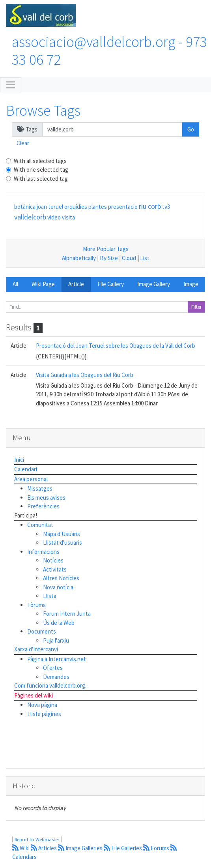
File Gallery (111, 284)
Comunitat (40, 525)
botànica (25, 207)
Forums (157, 848)
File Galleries (123, 848)
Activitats (55, 569)
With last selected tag (41, 179)
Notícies (53, 560)
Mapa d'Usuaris (62, 534)
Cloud (129, 258)
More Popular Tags (106, 249)
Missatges (40, 488)
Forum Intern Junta (67, 614)
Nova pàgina (42, 705)
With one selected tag (41, 170)
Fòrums (36, 605)
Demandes (56, 677)
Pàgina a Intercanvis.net (57, 659)
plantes (98, 207)
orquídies (76, 207)
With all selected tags (40, 161)
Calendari (26, 469)
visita (68, 217)
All (15, 284)
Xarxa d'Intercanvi (36, 649)
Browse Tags (43, 110)
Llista (50, 596)
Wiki (21, 848)
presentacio (123, 207)
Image (191, 284)
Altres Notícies (61, 578)
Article (76, 284)
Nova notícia (58, 587)
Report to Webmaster (37, 839)
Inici (19, 460)
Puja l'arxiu (56, 640)
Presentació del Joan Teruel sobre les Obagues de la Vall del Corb (116, 346)
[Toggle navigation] (11, 85)
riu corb (150, 206)
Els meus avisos (46, 498)
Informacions (43, 552)
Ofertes (53, 668)
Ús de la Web (59, 623)
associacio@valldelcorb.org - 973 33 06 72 (109, 51)
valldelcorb (30, 217)
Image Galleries (81, 848)
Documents (42, 631)
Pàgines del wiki (34, 695)
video (54, 217)
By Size (109, 258)
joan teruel (50, 207)
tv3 (166, 207)
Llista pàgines (44, 714)
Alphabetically (79, 258)
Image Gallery (154, 284)
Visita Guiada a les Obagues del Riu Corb (85, 375)
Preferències (43, 506)
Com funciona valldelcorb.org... (51, 685)
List (145, 258)
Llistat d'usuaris (63, 543)
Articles (44, 848)
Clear (23, 143)
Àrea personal (31, 479)
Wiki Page (43, 284)
